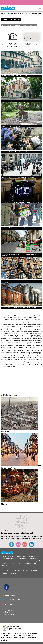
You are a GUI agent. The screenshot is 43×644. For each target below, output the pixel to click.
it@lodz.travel (9, 604)
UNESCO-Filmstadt (36, 13)
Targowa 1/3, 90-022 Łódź (29, 25)
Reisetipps (13, 574)
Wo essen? (26, 570)
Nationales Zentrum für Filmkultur (11, 25)
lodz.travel (4, 13)
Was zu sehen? (6, 570)
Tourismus (10, 13)
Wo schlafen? (17, 570)
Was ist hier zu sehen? (19, 13)
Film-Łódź (28, 13)
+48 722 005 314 (11, 595)
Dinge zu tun (35, 570)
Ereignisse (5, 574)
